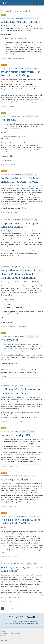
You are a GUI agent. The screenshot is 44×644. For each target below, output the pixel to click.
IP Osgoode (6, 357)
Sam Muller (20, 476)
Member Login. (4, 640)
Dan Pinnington (21, 267)
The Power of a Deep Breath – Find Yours (13, 137)
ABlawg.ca (14, 357)
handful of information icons (22, 89)
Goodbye (4, 366)
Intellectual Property (13, 557)
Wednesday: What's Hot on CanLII (17, 58)
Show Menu (40, 3)
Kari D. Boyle (20, 174)
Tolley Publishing (21, 100)
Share (37, 18)
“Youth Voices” (31, 190)
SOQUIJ (18, 432)
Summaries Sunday (13, 466)
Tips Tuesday (9, 120)
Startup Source (7, 360)
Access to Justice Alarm (14, 480)
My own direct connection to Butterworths (13, 95)
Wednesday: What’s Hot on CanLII (21, 22)
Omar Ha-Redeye (21, 386)
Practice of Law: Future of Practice (17, 260)
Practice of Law (12, 506)
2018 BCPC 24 (21, 39)
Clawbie (14, 349)
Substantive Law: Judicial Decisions (17, 422)
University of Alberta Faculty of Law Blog (31, 357)
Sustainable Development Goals (18, 486)
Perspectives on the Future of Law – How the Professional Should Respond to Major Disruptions (22, 274)
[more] (15, 54)
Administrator (20, 18)
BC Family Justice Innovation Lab (13, 186)
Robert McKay (20, 68)
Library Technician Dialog (34, 355)
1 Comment (31, 386)
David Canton (20, 564)
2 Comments (29, 68)
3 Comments (30, 267)
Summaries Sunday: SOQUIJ (17, 435)
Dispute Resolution (13, 213)
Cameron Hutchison (22, 516)
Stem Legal (3, 636)
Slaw (4, 3)
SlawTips (33, 124)
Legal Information (12, 602)
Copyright (3, 631)
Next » (17, 609)
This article (4, 282)
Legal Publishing (12, 106)
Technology (21, 602)
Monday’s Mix (9, 340)
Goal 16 (21, 493)
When (3, 160)
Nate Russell (20, 219)
